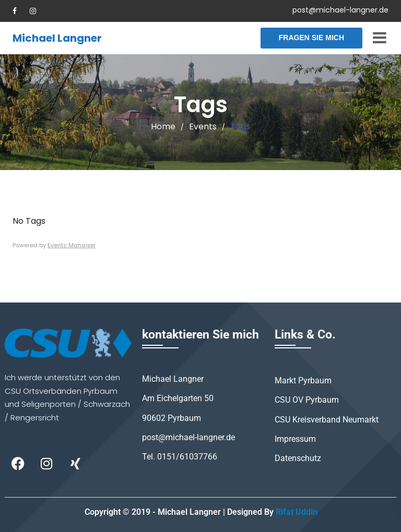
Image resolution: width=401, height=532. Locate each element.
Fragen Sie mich (311, 38)
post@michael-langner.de (340, 10)
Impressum (295, 439)
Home (163, 126)
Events (203, 126)
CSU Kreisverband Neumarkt (327, 420)
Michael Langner (57, 38)
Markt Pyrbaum (303, 380)
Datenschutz (298, 458)
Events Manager (72, 245)
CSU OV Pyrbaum (307, 400)
